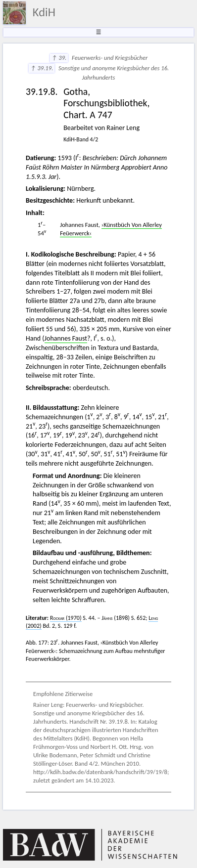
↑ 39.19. (42, 68)
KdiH (44, 12)
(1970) (66, 618)
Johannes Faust (66, 338)
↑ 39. (59, 58)
